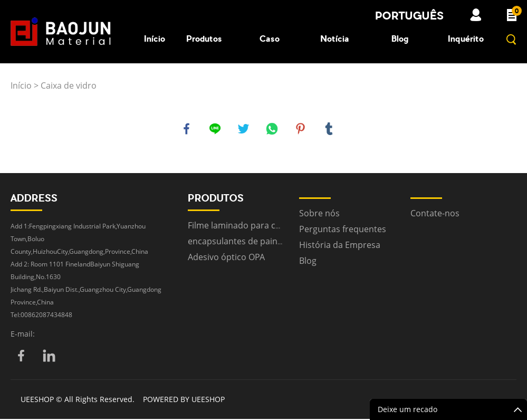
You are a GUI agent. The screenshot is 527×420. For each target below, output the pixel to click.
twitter (244, 129)
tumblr (330, 129)
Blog (400, 39)
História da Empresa (340, 246)
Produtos (204, 39)
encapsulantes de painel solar (247, 242)
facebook (187, 129)
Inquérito (466, 39)
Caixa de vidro (69, 85)
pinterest (301, 129)
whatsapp (273, 129)
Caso (270, 39)
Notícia (335, 39)
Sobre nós (319, 214)
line (216, 129)
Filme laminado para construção (252, 226)
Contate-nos (435, 214)
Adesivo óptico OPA (226, 258)
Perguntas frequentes (343, 230)
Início (155, 39)
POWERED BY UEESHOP (184, 400)
